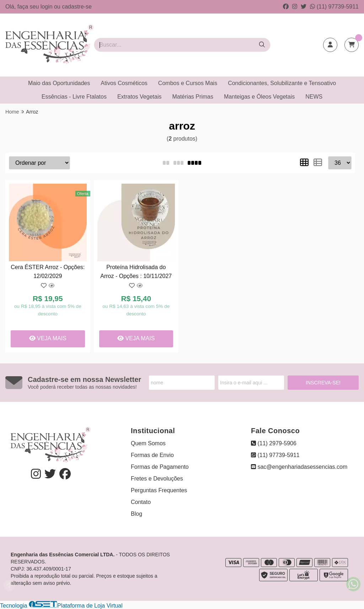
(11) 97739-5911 (334, 7)
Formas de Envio (152, 455)
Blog (136, 514)
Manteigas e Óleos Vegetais (259, 97)
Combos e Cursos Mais (188, 83)
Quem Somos (148, 443)
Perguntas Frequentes (159, 490)
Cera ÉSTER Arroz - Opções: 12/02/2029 (48, 271)
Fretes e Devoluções (157, 479)
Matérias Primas (193, 97)
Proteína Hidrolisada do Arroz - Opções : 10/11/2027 (136, 271)
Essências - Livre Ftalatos (74, 97)
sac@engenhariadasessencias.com (299, 467)
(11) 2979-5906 (274, 443)
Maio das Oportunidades (59, 83)
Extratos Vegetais (140, 97)
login (47, 7)
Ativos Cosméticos (124, 83)
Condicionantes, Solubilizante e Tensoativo (282, 83)
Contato (141, 502)
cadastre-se (77, 7)
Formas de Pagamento (160, 467)
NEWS (314, 97)
